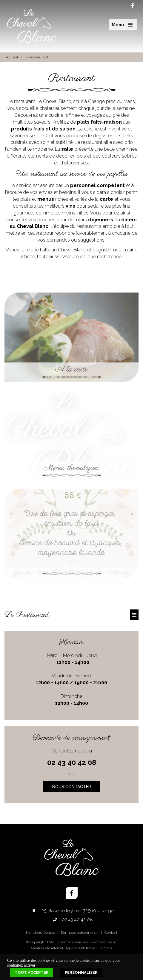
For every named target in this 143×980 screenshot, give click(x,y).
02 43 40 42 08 (72, 762)
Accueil (12, 57)
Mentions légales (40, 933)
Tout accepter (32, 972)
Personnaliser (81, 972)
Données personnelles (80, 933)
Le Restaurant (37, 57)
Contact (111, 933)
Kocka (91, 948)
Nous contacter (72, 787)
